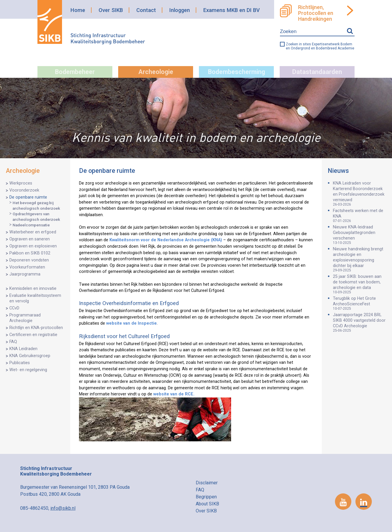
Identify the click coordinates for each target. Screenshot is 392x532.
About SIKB (207, 504)
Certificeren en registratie (33, 335)
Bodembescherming (237, 72)
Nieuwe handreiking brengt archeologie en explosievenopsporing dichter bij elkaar (360, 259)
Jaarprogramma (25, 274)
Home (78, 10)
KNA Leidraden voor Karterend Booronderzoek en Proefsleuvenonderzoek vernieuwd (360, 194)
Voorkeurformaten (27, 267)
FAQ (13, 342)
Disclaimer (207, 483)
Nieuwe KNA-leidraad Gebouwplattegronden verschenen (360, 235)
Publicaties (20, 363)
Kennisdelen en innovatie (33, 289)
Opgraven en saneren (30, 239)
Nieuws (338, 171)
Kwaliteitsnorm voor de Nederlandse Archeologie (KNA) (166, 240)
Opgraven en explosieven (33, 246)
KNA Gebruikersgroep (30, 356)
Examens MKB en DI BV (232, 10)
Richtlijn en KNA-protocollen (36, 328)
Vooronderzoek (24, 190)
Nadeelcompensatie (31, 225)
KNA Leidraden (23, 349)
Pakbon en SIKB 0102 (30, 253)
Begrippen (206, 497)
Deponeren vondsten (29, 260)
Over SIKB (111, 10)
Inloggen (180, 10)
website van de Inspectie (131, 323)
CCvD (14, 308)
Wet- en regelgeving (28, 370)
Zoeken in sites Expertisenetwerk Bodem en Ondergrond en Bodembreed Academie (320, 46)
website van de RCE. (174, 394)
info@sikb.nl (63, 508)
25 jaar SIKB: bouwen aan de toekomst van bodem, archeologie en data (360, 284)
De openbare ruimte (28, 197)
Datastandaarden (317, 72)
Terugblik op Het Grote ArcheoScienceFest (360, 303)
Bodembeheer (75, 72)
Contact (146, 10)
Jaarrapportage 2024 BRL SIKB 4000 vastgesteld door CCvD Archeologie (360, 322)
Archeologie (156, 72)
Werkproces (21, 183)
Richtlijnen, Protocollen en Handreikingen (316, 13)
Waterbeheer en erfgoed (33, 232)
